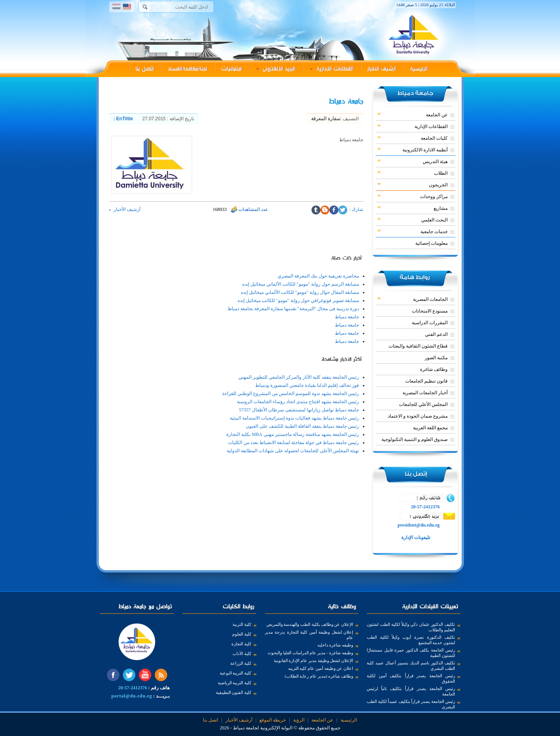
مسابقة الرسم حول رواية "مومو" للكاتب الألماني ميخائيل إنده (301, 284)
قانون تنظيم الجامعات (426, 381)
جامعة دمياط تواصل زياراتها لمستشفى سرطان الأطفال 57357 (299, 410)
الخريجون (413, 184)
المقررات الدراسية (430, 323)
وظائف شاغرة (434, 369)
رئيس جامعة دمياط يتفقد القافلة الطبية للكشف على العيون (302, 426)
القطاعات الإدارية (332, 69)
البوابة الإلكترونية (276, 728)
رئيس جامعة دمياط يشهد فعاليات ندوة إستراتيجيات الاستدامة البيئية (294, 418)
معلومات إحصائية (431, 243)
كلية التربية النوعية (236, 673)
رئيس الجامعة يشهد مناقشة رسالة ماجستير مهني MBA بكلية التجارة (292, 434)
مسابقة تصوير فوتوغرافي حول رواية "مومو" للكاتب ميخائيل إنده (298, 300)
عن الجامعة (413, 114)
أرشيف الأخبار (382, 69)
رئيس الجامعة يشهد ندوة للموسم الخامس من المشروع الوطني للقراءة (291, 393)
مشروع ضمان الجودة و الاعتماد (418, 416)
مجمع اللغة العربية (430, 428)
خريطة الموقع (273, 720)
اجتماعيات (232, 69)
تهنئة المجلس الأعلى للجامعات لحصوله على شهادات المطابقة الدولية (293, 451)
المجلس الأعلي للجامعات (423, 404)
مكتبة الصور (436, 358)
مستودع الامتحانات (430, 311)
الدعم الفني (436, 334)
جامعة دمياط (347, 317)
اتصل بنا (211, 720)
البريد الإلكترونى (276, 69)
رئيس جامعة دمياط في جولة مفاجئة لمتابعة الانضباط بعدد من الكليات (293, 443)
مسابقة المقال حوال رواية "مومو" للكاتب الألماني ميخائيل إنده (300, 292)
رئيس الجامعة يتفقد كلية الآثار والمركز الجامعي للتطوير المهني (299, 377)
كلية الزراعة (241, 663)
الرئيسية (419, 69)
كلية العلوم (242, 634)
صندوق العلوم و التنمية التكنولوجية (415, 439)
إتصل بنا (145, 69)
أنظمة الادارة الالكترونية (413, 149)
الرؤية (299, 720)
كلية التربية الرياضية (235, 683)
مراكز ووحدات (413, 196)
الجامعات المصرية (413, 299)
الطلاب (413, 173)
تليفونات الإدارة (415, 538)
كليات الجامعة (413, 138)
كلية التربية (242, 624)
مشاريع (413, 208)
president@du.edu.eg (418, 525)
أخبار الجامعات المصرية (425, 393)
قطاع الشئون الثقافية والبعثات (418, 346)
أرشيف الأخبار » (125, 209)
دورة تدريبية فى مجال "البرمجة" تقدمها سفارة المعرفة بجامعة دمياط (293, 309)
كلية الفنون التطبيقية (234, 692)
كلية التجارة (241, 644)
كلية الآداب (242, 653)
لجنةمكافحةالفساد (188, 69)
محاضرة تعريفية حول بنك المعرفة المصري (318, 276)
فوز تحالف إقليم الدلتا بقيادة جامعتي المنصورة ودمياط (307, 385)
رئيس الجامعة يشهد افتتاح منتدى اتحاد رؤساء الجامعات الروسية (298, 402)
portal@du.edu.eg (132, 696)
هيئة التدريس (413, 161)
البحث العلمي (413, 220)
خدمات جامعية (413, 231)
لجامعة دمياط (246, 728)
